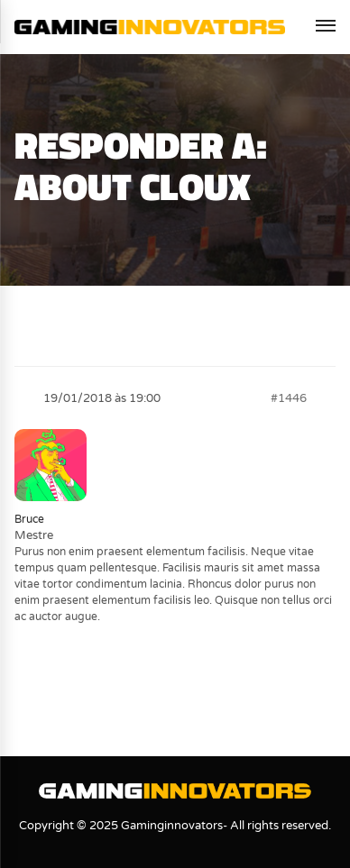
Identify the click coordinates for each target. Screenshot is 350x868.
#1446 (289, 398)
